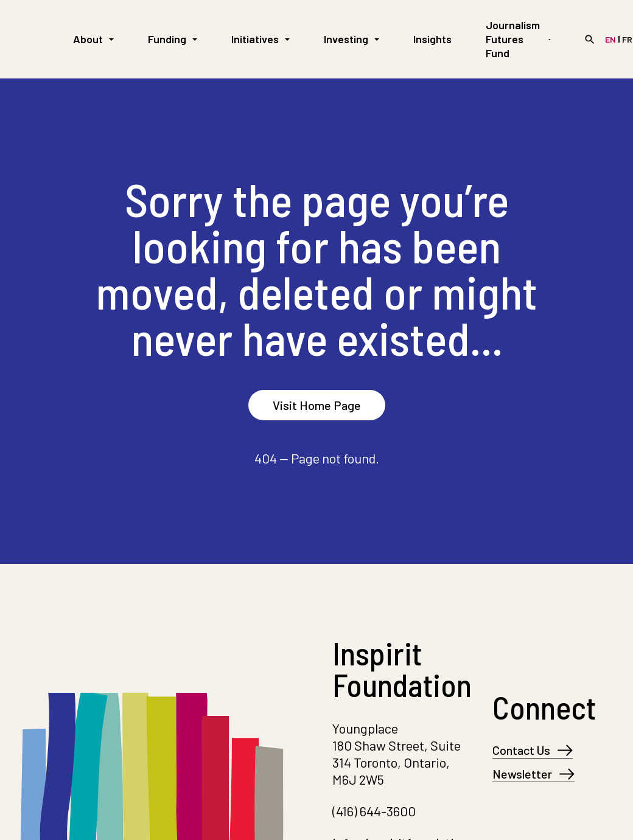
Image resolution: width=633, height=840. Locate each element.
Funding (173, 39)
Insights (432, 39)
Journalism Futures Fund (518, 39)
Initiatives (261, 39)
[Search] (590, 40)
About (93, 39)
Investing (351, 39)
